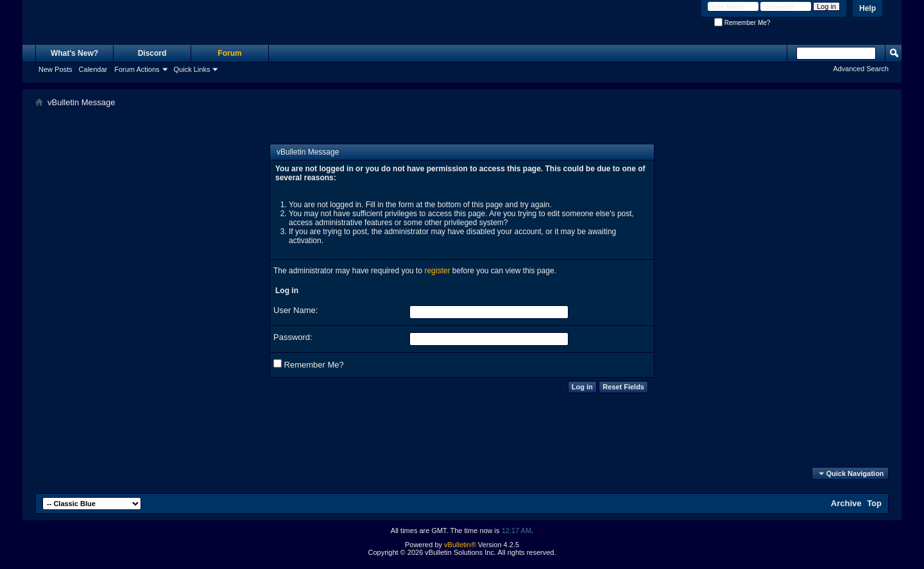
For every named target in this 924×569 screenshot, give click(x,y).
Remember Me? (742, 23)
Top (874, 503)
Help (868, 8)
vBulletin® (460, 545)
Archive (846, 503)
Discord (152, 53)
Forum (229, 53)
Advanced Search (861, 69)
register (437, 271)
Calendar (93, 69)
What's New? (74, 53)
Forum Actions (137, 69)
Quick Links (192, 69)
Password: (293, 337)
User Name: (295, 310)
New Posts (56, 69)
